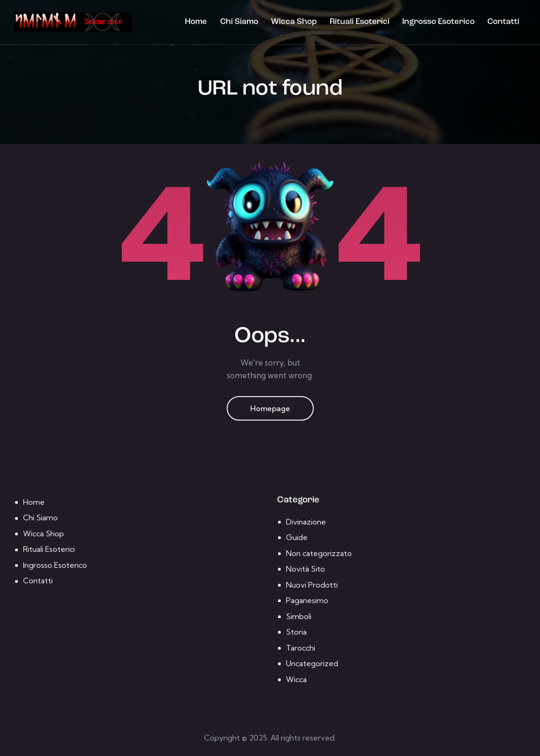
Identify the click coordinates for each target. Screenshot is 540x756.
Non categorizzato (319, 553)
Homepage (270, 408)
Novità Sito (306, 569)
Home (34, 502)
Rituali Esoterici (49, 549)
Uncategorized (312, 663)
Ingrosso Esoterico (55, 565)
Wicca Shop (44, 533)
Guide (297, 537)
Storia (296, 632)
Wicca (296, 679)
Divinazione (306, 522)
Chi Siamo (40, 517)
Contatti (38, 581)
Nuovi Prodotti (312, 585)
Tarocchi (301, 648)
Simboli (299, 616)
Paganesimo (307, 600)
